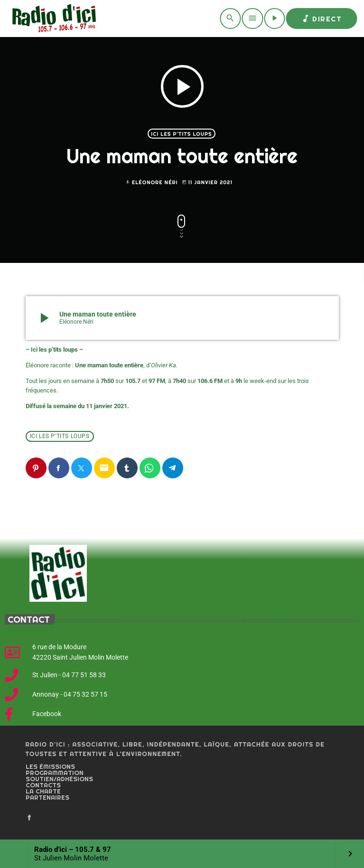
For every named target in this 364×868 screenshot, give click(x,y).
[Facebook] (29, 818)
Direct (321, 19)
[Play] (274, 19)
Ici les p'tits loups (182, 134)
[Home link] (52, 19)
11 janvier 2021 (207, 182)
